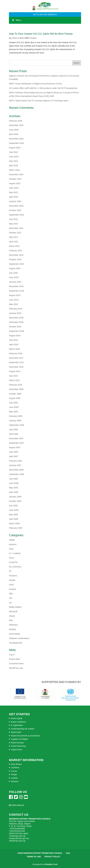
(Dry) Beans (16, 764)
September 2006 (16, 474)
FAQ (68, 853)
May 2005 (13, 514)
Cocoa (14, 771)
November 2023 (16, 174)
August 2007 (15, 447)
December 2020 (16, 255)
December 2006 (16, 470)
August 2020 (15, 268)
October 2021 (15, 233)
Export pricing (17, 743)
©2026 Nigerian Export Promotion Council (40, 853)
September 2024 (16, 143)
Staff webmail (16, 805)
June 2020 (14, 277)
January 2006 (15, 497)
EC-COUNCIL (15, 567)
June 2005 (14, 510)
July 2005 (13, 506)
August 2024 (15, 148)
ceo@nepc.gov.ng (17, 836)
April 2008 (14, 434)
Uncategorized (16, 643)
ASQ (11, 549)
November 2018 (16, 322)
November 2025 (16, 125)
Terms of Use (34, 857)
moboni (15, 38)
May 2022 (13, 224)
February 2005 (16, 528)
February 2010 (16, 385)
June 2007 (14, 452)
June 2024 (14, 157)
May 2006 (13, 488)
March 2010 (14, 380)
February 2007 (16, 461)
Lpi (10, 602)
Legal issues (16, 749)
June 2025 (14, 130)
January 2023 (15, 201)
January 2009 (15, 421)
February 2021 (16, 250)
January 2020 (15, 282)
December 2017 (16, 358)
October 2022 (15, 210)
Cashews (15, 767)
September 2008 (16, 425)
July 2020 (13, 273)
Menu (16, 20)
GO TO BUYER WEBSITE (45, 14)
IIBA (11, 594)
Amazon (13, 544)
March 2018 (14, 349)
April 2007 (14, 456)
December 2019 (16, 286)
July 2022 (13, 219)
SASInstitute (15, 634)
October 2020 (15, 259)
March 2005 (14, 523)
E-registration (17, 725)
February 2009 (16, 416)
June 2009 (14, 407)
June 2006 (14, 483)
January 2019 (15, 313)
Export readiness (19, 722)
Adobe (12, 540)
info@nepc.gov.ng (17, 841)
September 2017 (16, 362)
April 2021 (14, 242)
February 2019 (16, 309)
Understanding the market (23, 729)
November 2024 (16, 139)
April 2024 (14, 165)
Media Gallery (15, 607)
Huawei (33, 38)
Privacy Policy (52, 857)
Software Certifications (19, 638)
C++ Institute (15, 553)
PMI (11, 620)
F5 (10, 571)
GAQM (12, 580)
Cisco (12, 558)
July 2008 (13, 429)
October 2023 (15, 179)
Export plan (16, 732)
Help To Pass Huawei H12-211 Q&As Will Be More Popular (41, 34)
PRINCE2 (13, 625)
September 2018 (16, 331)
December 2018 (16, 318)
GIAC (11, 585)
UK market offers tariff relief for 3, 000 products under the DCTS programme (43, 88)
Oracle (12, 616)
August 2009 (15, 398)
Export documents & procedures (25, 736)
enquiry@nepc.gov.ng (19, 838)
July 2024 (13, 152)
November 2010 (16, 367)
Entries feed (14, 659)
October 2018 (15, 327)
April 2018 (14, 344)
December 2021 (16, 228)
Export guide (17, 718)
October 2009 (15, 394)
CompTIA (13, 562)
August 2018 (15, 335)
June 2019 (14, 300)
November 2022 (16, 206)
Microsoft (13, 611)
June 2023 (14, 188)
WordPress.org (16, 668)
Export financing (18, 746)
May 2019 (13, 304)
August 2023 (15, 183)
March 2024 (14, 170)
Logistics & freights (19, 739)
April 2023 (14, 197)
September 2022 (16, 215)
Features (13, 576)
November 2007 (16, 438)
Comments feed (16, 663)
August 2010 (15, 371)
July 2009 (13, 403)
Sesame (15, 781)
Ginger (14, 774)
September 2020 (16, 264)
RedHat (12, 629)
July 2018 (13, 340)
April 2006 (14, 492)
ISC (11, 598)
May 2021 (13, 237)
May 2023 (13, 192)
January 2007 (15, 465)
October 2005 (15, 501)
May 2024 (13, 161)
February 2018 (16, 353)
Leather (14, 778)
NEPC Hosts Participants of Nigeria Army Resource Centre (35, 84)
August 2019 (15, 295)
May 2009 (13, 412)
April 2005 (14, 519)
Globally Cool (51, 864)
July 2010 (13, 376)
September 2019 (16, 291)
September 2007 (16, 443)
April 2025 (14, 134)
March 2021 (14, 246)
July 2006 (13, 479)
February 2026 (16, 121)
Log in (12, 655)
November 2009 (16, 389)
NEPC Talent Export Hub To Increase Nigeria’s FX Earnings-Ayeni (39, 101)
